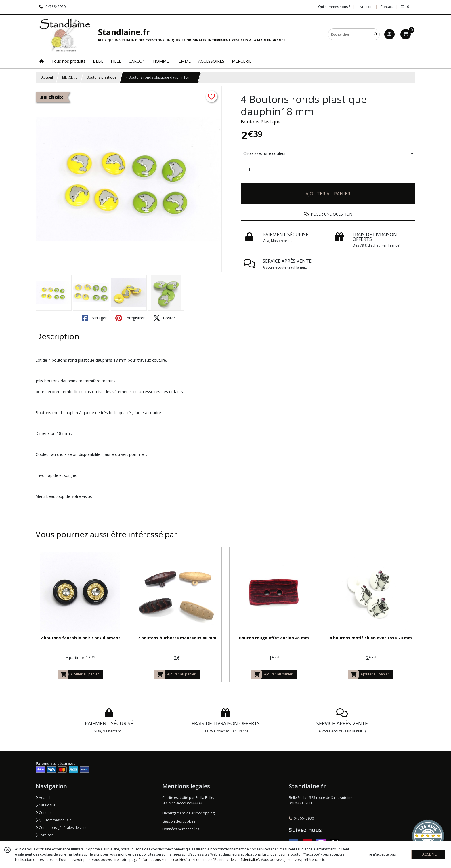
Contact (387, 7)
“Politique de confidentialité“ (236, 860)
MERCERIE (70, 77)
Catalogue (46, 805)
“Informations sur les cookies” (163, 860)
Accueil (47, 77)
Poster (164, 318)
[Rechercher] (376, 34)
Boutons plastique (102, 77)
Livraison (45, 835)
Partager (94, 318)
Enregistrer (130, 318)
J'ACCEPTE (429, 854)
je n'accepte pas (383, 854)
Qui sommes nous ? (53, 820)
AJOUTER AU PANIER (328, 194)
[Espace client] (389, 34)
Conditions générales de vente (62, 828)
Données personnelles (181, 829)
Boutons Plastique (261, 122)
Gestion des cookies (179, 821)
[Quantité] (252, 170)
